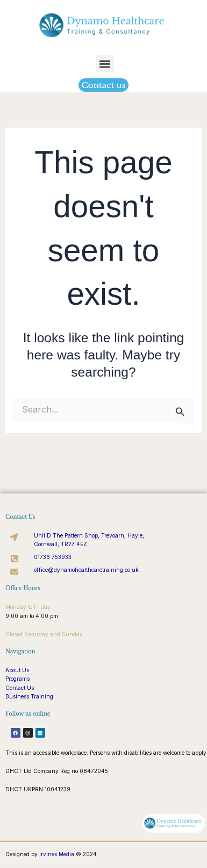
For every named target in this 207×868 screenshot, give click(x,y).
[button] (105, 64)
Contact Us (20, 688)
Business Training (29, 696)
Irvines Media (57, 854)
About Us (17, 670)
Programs (17, 679)
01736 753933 (53, 557)
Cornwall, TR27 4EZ (60, 544)
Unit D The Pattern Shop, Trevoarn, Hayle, (89, 535)
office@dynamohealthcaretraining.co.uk (86, 570)
